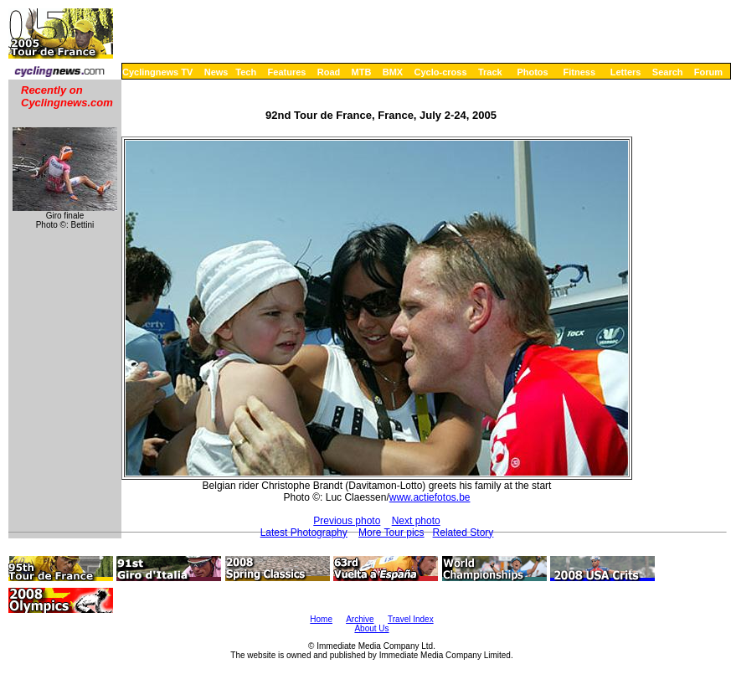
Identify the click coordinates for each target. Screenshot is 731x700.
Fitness (579, 72)
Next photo (416, 521)
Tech (246, 72)
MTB (362, 72)
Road (329, 72)
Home (321, 619)
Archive (360, 619)
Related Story (463, 533)
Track (490, 72)
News (216, 72)
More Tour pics (391, 533)
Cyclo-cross (441, 72)
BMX (393, 72)
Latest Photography (304, 533)
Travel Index (411, 619)
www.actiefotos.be (430, 497)
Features (287, 72)
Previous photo (347, 521)
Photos (532, 72)
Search (668, 72)
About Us (371, 628)
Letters (626, 72)
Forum (708, 72)
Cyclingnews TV (157, 72)
